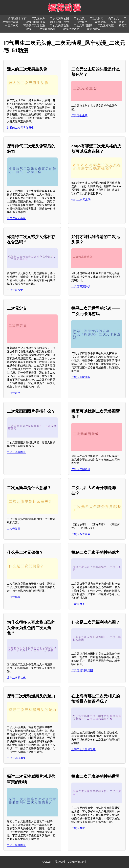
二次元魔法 (78, 828)
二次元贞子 (78, 604)
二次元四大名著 (81, 534)
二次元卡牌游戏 (81, 377)
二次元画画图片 (16, 452)
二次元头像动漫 (59, 25)
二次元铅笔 (99, 22)
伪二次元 (114, 18)
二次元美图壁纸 (81, 469)
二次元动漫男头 (16, 758)
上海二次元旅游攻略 (83, 749)
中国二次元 (12, 25)
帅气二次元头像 (16, 218)
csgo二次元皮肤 (81, 200)
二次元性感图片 (16, 845)
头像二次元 (118, 22)
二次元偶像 (14, 597)
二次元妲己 (81, 22)
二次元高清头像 (81, 287)
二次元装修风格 (46, 29)
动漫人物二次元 (59, 22)
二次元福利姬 (106, 25)
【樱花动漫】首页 (16, 18)
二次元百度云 (92, 29)
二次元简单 (14, 529)
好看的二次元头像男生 (20, 128)
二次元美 (79, 18)
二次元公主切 (79, 115)
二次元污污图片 (83, 25)
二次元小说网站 (70, 29)
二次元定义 (14, 393)
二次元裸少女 (15, 290)
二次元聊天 (96, 18)
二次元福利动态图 (82, 670)
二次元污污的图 (59, 18)
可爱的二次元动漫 (34, 25)
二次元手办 (38, 18)
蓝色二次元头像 (16, 678)
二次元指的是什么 (34, 22)
